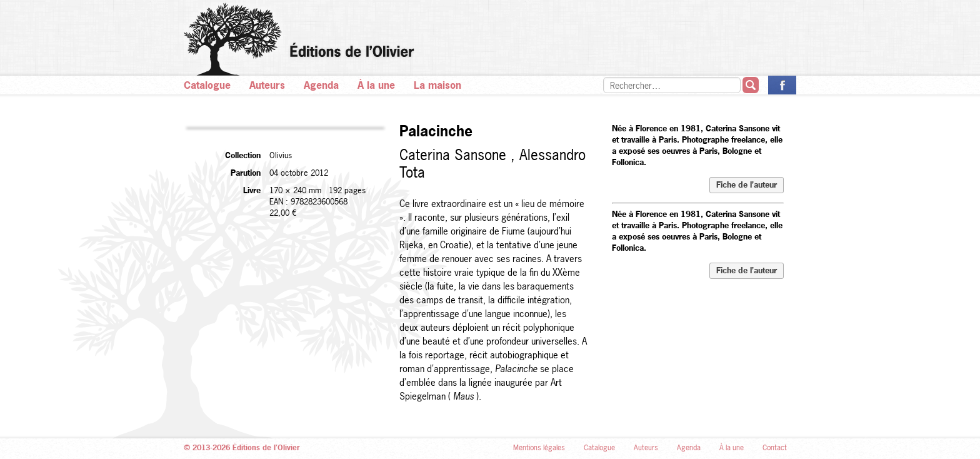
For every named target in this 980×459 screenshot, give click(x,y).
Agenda (321, 85)
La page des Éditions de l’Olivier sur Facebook (782, 85)
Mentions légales (539, 448)
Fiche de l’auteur (747, 184)
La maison (437, 85)
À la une (376, 85)
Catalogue (207, 85)
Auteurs (267, 85)
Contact (775, 448)
